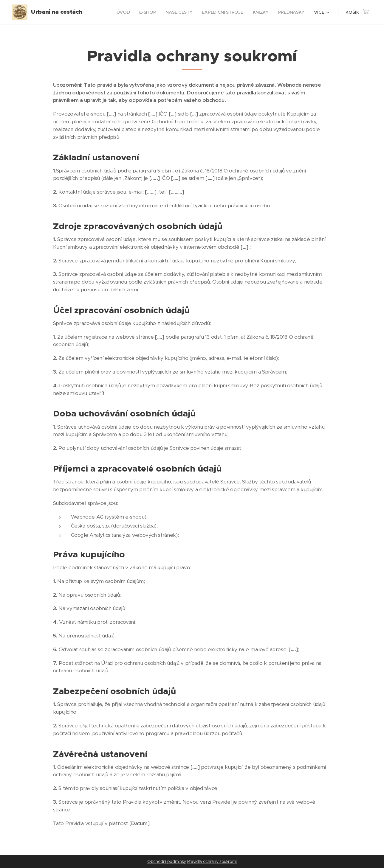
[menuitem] (120, 12)
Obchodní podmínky (167, 861)
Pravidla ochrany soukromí (212, 861)
